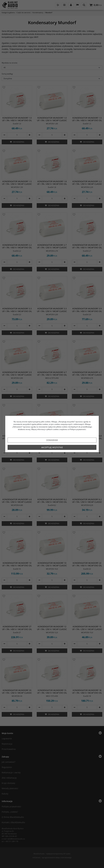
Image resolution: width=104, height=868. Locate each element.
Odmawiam (52, 440)
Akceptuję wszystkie (52, 447)
